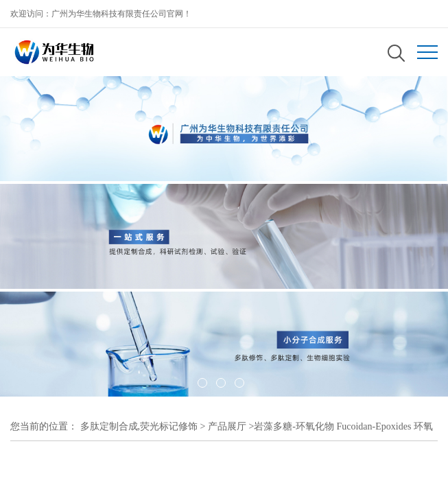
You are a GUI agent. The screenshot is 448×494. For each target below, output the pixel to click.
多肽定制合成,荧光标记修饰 (139, 426)
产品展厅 (227, 426)
